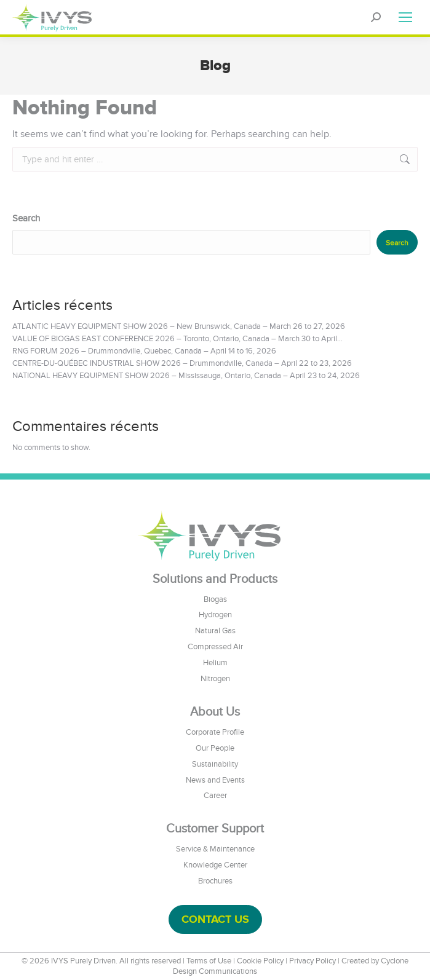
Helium (215, 663)
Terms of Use (209, 961)
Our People (215, 748)
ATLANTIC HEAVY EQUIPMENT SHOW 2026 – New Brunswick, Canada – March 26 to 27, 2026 (179, 326)
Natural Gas (215, 631)
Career (215, 796)
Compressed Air (215, 647)
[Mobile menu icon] (405, 17)
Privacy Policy (313, 961)
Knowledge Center (215, 865)
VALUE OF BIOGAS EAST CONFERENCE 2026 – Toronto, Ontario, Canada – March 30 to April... (177, 339)
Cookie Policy (260, 961)
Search (26, 218)
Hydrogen (215, 615)
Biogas (215, 599)
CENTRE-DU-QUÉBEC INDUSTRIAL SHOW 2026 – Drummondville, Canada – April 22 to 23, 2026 (182, 363)
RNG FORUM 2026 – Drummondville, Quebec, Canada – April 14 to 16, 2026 (144, 351)
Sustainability (215, 764)
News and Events (215, 780)
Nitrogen (215, 679)
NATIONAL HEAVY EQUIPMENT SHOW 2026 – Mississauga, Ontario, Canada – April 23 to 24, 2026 (186, 376)
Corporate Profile (215, 732)
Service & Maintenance (215, 849)
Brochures (215, 881)
